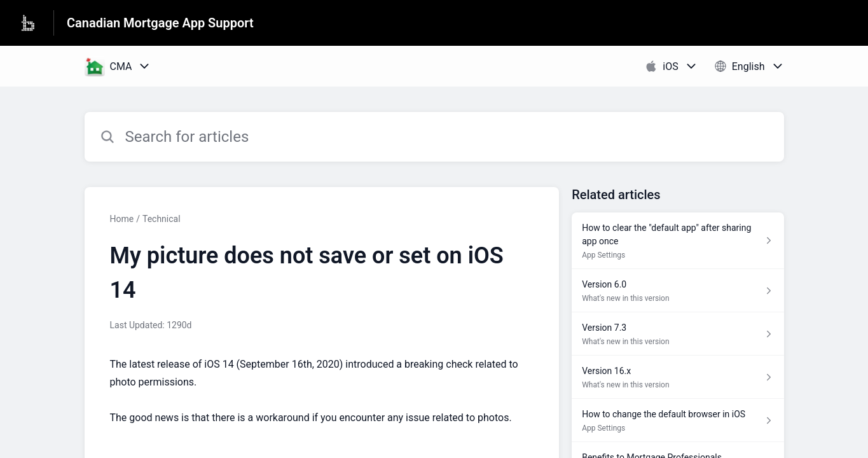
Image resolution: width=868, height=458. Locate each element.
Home (122, 219)
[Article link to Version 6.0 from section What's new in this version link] (678, 291)
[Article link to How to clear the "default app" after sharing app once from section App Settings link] (678, 241)
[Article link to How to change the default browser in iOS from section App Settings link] (678, 420)
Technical (162, 219)
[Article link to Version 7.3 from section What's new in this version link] (678, 334)
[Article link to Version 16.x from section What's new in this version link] (678, 377)
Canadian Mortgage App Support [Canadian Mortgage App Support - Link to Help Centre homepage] (160, 23)
